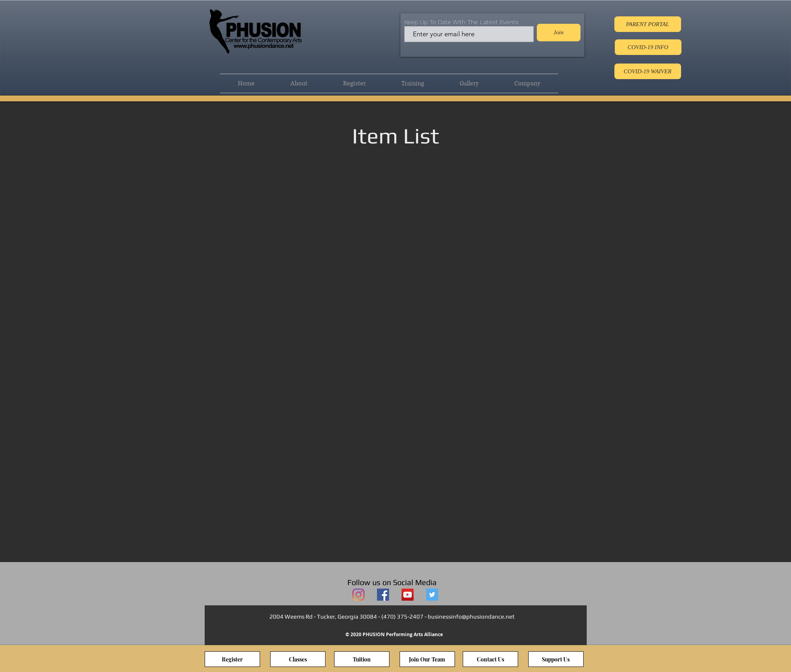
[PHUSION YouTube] (408, 595)
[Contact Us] (490, 659)
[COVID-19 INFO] (648, 47)
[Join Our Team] (427, 659)
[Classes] (298, 659)
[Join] (559, 33)
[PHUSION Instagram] (358, 595)
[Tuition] (362, 659)
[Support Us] (556, 659)
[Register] (232, 659)
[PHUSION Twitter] (432, 595)
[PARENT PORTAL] (648, 24)
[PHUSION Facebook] (383, 595)
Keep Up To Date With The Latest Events (461, 22)
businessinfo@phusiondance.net (471, 616)
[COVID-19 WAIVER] (648, 71)
